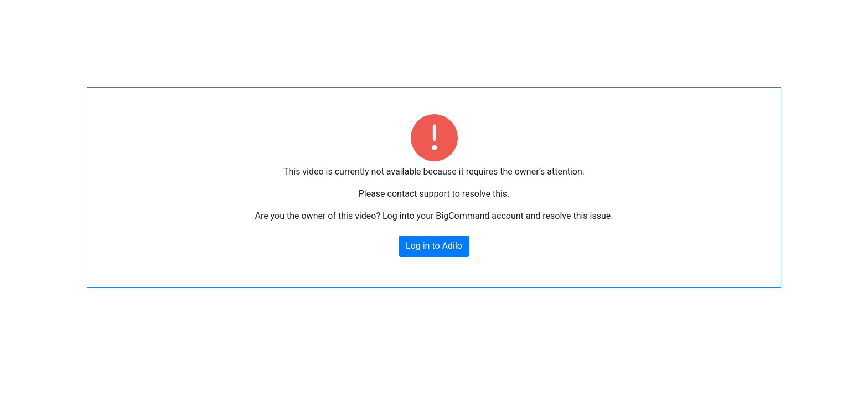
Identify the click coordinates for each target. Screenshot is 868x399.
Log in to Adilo (434, 246)
